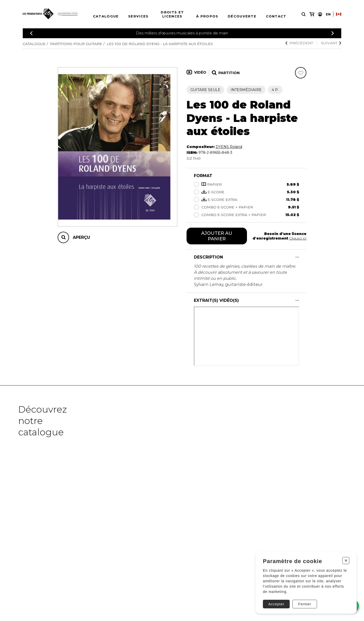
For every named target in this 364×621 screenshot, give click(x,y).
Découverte (242, 16)
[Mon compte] (320, 14)
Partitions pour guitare (76, 44)
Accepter (276, 604)
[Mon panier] (312, 14)
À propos (207, 16)
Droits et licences (172, 14)
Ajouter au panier (217, 236)
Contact (276, 16)
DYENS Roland (229, 147)
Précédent (299, 43)
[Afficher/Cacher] (297, 257)
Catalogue (106, 16)
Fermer (305, 604)
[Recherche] (304, 14)
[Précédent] (31, 33)
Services (138, 16)
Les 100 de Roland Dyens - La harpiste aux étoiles (160, 44)
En (328, 14)
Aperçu (81, 237)
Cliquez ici (298, 238)
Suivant (331, 43)
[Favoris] (301, 73)
